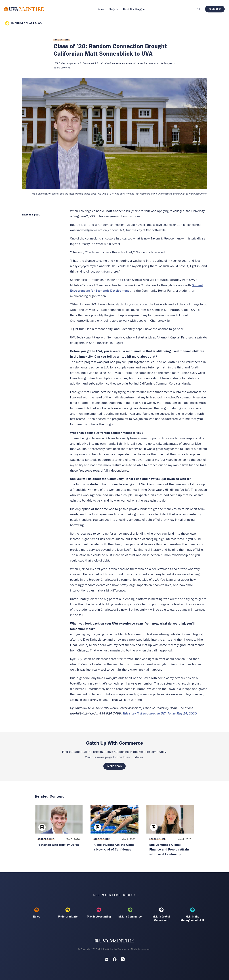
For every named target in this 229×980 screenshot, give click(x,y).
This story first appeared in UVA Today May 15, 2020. (160, 713)
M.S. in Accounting (99, 913)
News (37, 913)
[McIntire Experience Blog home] (24, 9)
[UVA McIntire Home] (114, 941)
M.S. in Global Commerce (161, 915)
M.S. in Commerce (130, 913)
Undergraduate (68, 913)
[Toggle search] (199, 9)
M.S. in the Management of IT (192, 915)
